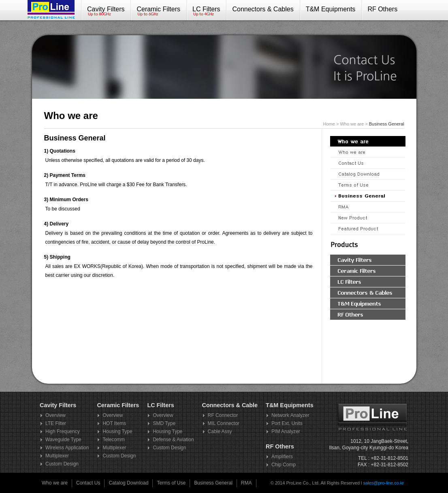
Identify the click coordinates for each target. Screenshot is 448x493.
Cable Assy (220, 431)
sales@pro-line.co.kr (384, 483)
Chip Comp (284, 465)
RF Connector (223, 415)
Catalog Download (128, 483)
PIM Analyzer (286, 431)
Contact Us (88, 483)
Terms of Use (171, 483)
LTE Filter (56, 423)
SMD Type (164, 423)
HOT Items (114, 423)
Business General (213, 483)
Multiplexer (57, 456)
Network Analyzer (290, 415)
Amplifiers (282, 457)
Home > (332, 124)
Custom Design (62, 464)
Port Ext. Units (287, 423)
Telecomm (114, 440)
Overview (55, 415)
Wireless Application (67, 448)
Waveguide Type (63, 440)
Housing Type (117, 431)
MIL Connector (224, 423)
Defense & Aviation (173, 440)
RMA (246, 483)
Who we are (55, 483)
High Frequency (63, 431)
